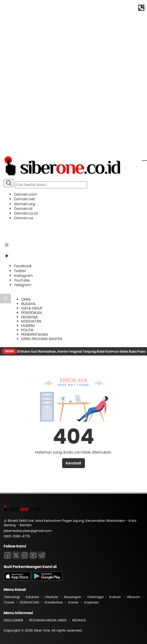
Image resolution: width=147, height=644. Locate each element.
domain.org (24, 204)
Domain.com (26, 194)
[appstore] (17, 580)
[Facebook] (23, 266)
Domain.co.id (26, 213)
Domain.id (23, 209)
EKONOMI (29, 317)
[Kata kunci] (51, 185)
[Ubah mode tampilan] (7, 245)
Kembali (73, 463)
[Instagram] (23, 276)
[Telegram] (23, 285)
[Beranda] (5, 299)
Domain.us (24, 218)
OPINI (26, 299)
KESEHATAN (31, 321)
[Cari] (9, 183)
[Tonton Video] (7, 258)
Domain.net (24, 199)
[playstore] (47, 580)
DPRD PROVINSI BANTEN (42, 339)
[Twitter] (20, 271)
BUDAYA (28, 304)
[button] (73, 206)
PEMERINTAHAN (34, 334)
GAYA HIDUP (32, 308)
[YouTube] (22, 280)
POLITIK (27, 330)
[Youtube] (33, 555)
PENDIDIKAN (31, 313)
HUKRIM (28, 326)
